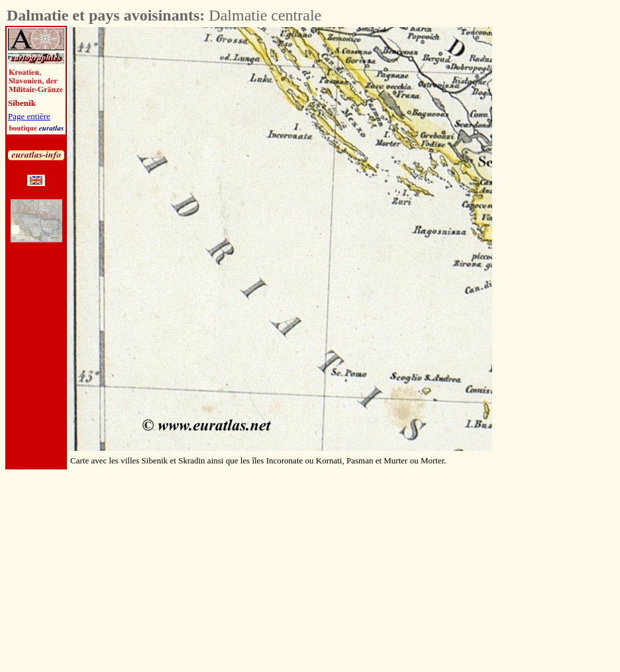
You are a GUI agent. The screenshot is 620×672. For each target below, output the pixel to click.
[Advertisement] (566, 226)
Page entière (29, 116)
